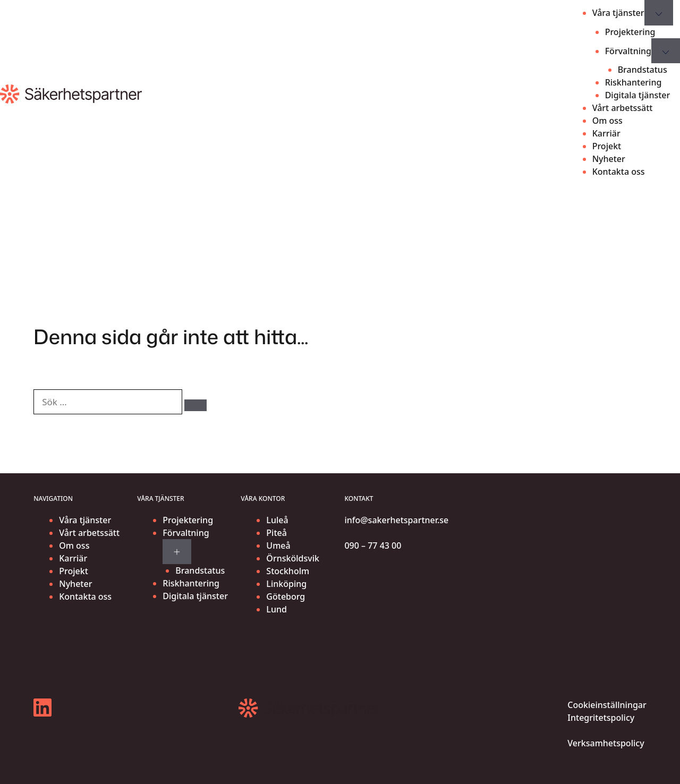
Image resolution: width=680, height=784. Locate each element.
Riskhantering (634, 82)
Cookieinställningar (607, 705)
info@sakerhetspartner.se (396, 520)
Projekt (607, 146)
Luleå (277, 520)
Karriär (606, 133)
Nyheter (609, 159)
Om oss (607, 121)
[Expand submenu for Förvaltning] (177, 552)
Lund (277, 609)
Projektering (630, 32)
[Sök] (195, 405)
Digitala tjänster (638, 95)
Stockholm (288, 571)
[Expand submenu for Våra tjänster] (659, 13)
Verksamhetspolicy (606, 743)
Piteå (277, 533)
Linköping (286, 584)
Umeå (278, 546)
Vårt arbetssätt (623, 108)
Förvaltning (628, 51)
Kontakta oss (619, 172)
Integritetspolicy (601, 718)
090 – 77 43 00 (373, 546)
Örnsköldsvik (293, 558)
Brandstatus (643, 70)
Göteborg (286, 596)
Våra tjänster (618, 13)
